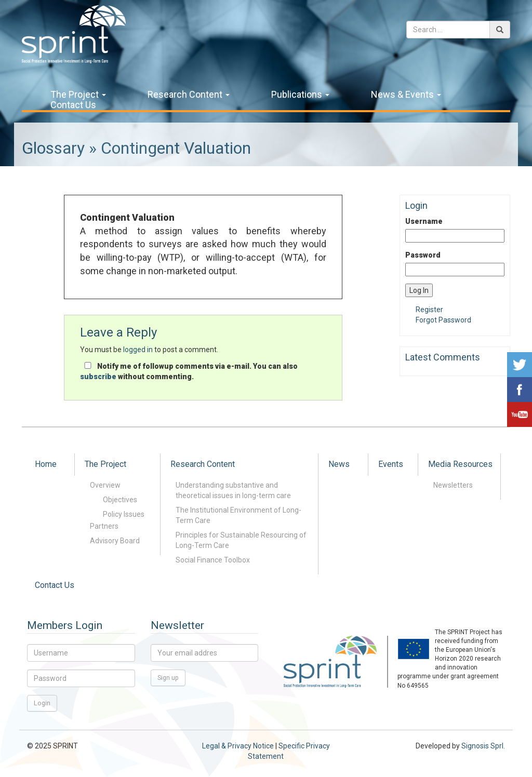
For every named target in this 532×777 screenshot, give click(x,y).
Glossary (53, 148)
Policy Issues (124, 514)
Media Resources (460, 464)
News (339, 464)
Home (46, 464)
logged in (138, 350)
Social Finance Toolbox (213, 560)
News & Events (406, 95)
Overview (105, 485)
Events (391, 464)
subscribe (98, 377)
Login (42, 703)
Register (429, 310)
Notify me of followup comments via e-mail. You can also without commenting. (189, 371)
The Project (78, 95)
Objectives (120, 500)
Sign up (168, 678)
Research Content (189, 95)
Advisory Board (115, 541)
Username (424, 221)
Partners (104, 526)
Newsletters (453, 485)
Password (423, 255)
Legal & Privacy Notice (238, 746)
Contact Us (73, 105)
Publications (300, 95)
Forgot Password (443, 320)
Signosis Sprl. (483, 746)
